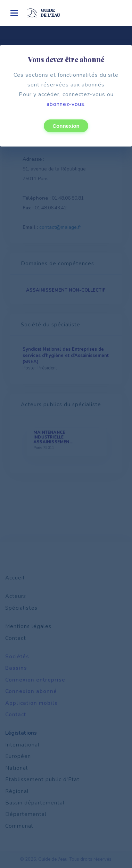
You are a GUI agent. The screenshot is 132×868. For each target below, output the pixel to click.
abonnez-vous (65, 104)
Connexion (66, 126)
